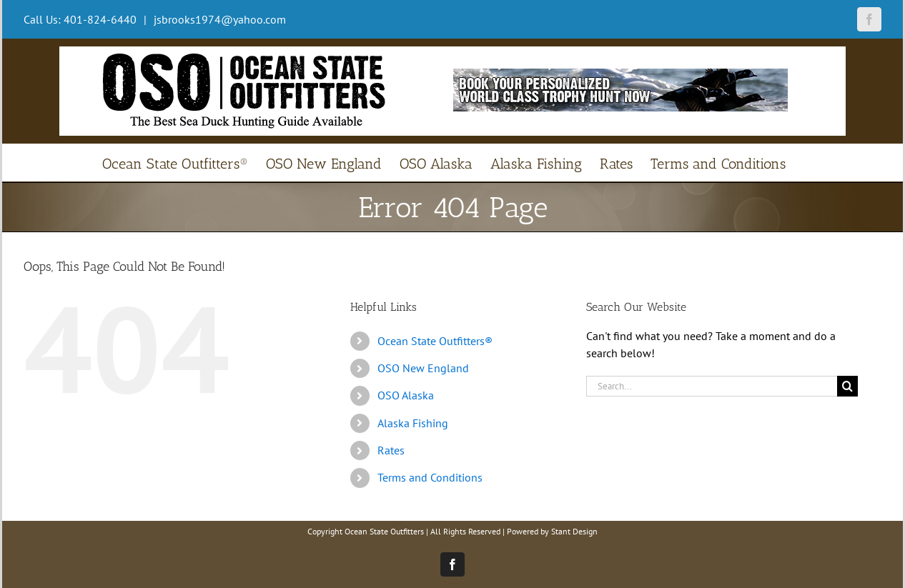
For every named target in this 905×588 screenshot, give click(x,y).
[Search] (847, 386)
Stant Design (574, 531)
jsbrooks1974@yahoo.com (218, 19)
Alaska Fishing (413, 423)
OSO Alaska (406, 395)
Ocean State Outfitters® (435, 341)
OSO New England (423, 368)
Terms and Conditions (430, 477)
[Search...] (712, 386)
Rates (391, 450)
